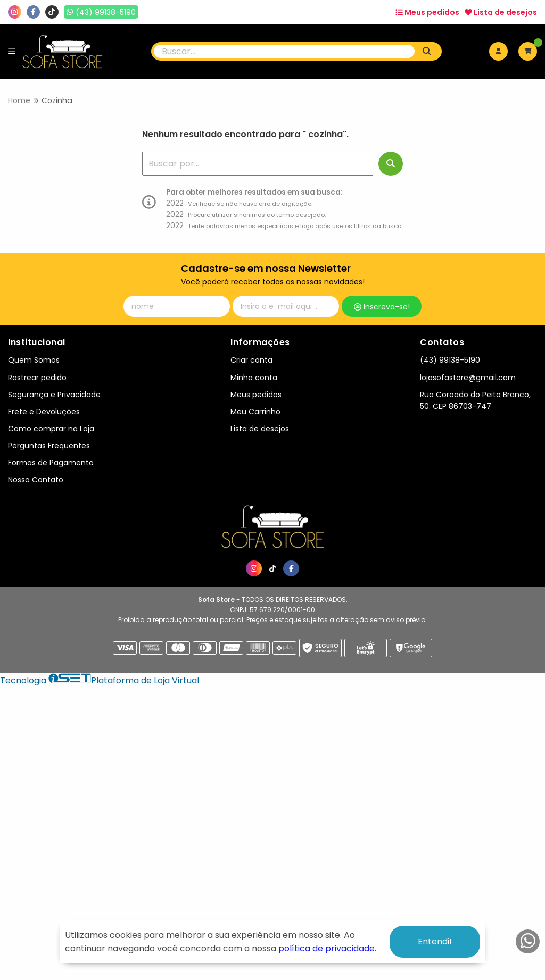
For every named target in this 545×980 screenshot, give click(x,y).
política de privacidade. (327, 948)
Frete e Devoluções (44, 412)
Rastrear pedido (37, 378)
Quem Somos (34, 360)
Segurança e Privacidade (54, 395)
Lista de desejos (501, 12)
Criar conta (251, 360)
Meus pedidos (427, 12)
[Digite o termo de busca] (284, 51)
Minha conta (254, 378)
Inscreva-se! (382, 307)
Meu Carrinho (255, 412)
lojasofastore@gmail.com (468, 378)
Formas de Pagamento (51, 463)
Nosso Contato (36, 480)
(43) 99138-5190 (450, 360)
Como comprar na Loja (51, 429)
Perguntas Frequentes (49, 446)
